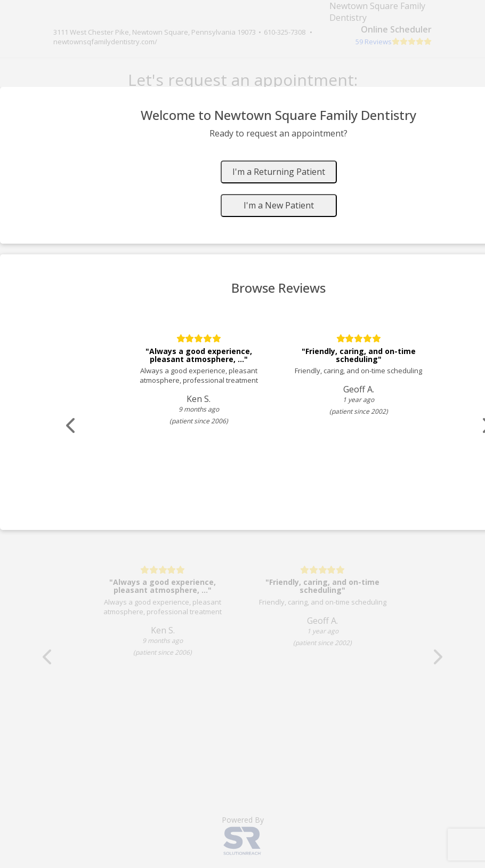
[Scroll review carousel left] (72, 426)
